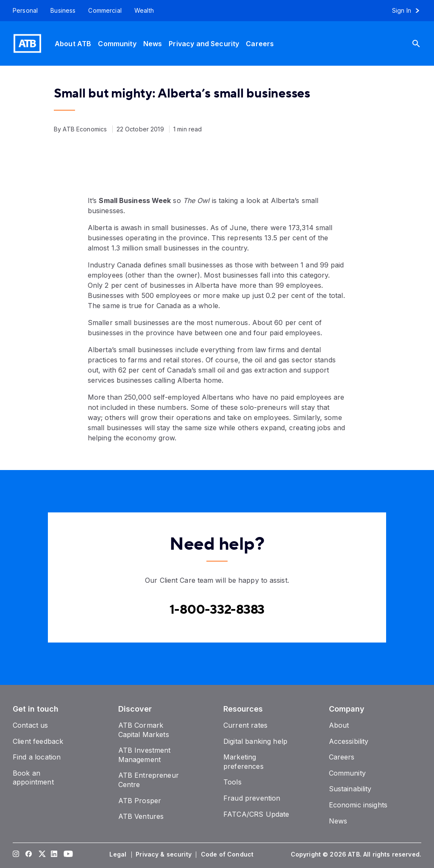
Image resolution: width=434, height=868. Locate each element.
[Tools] (232, 782)
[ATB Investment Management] (145, 755)
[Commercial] (105, 11)
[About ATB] (73, 43)
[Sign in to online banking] (410, 11)
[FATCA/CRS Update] (256, 814)
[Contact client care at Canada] (217, 610)
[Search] (423, 43)
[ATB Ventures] (141, 816)
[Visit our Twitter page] (42, 854)
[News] (153, 43)
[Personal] (22, 11)
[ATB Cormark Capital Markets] (144, 730)
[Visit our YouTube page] (67, 854)
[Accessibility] (349, 741)
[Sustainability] (350, 789)
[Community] (117, 43)
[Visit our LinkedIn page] (54, 854)
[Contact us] (31, 725)
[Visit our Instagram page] (16, 854)
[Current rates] (245, 725)
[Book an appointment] (33, 778)
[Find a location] (37, 757)
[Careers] (260, 43)
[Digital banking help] (255, 741)
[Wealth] (144, 11)
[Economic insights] (358, 805)
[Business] (63, 11)
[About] (339, 725)
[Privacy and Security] (204, 43)
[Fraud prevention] (252, 798)
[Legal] (119, 854)
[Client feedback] (38, 741)
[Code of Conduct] (228, 854)
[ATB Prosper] (140, 801)
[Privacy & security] (164, 854)
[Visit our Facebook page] (29, 854)
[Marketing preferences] (243, 762)
